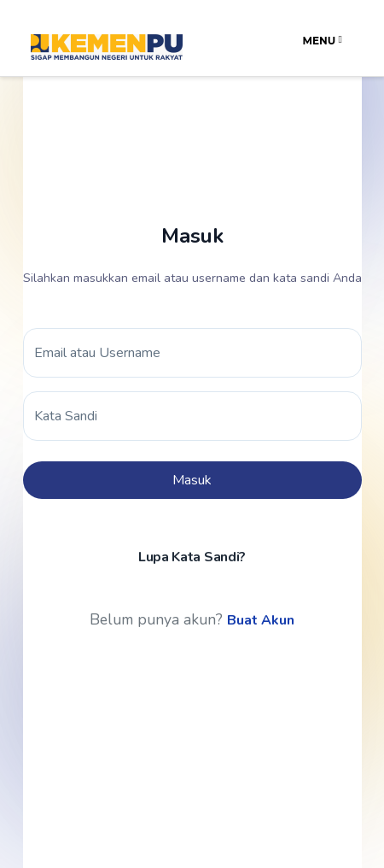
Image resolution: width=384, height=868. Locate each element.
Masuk (192, 480)
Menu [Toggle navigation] (323, 41)
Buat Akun (261, 620)
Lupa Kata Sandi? (192, 557)
